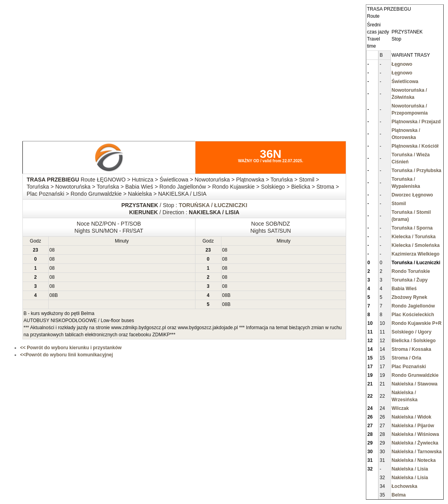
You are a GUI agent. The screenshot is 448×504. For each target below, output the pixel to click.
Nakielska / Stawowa (415, 384)
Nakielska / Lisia (410, 469)
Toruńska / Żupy (410, 280)
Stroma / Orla (407, 358)
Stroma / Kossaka (412, 349)
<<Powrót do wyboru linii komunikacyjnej (66, 355)
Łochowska (405, 486)
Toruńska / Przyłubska (417, 170)
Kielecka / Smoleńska (416, 245)
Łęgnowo (402, 64)
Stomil (399, 204)
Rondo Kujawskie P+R (417, 323)
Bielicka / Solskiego (414, 341)
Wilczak (400, 408)
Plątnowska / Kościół (415, 146)
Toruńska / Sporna (412, 228)
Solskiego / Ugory (412, 332)
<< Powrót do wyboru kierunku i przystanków (71, 348)
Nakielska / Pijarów (413, 426)
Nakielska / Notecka (414, 460)
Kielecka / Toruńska (414, 237)
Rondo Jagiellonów (413, 306)
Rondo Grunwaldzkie (415, 375)
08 (52, 250)
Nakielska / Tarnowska (417, 452)
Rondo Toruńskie (411, 271)
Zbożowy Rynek (410, 297)
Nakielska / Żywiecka (415, 443)
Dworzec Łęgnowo (412, 195)
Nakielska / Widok (412, 417)
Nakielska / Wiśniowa (416, 434)
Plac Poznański (409, 367)
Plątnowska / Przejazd (416, 122)
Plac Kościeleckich (413, 315)
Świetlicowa (405, 82)
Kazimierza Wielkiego (416, 254)
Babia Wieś (404, 289)
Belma (399, 495)
